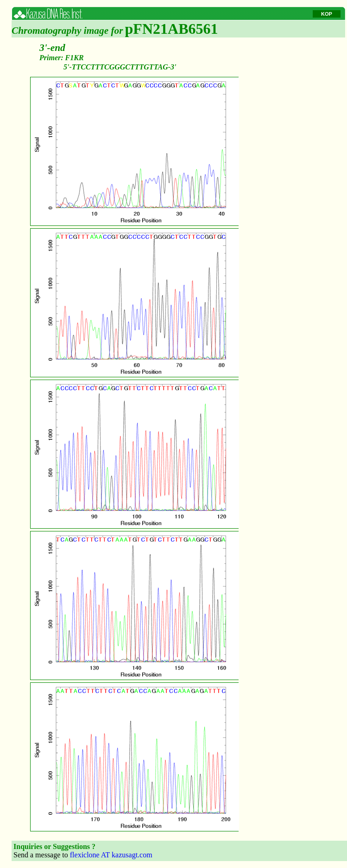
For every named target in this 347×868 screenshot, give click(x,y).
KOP (327, 14)
